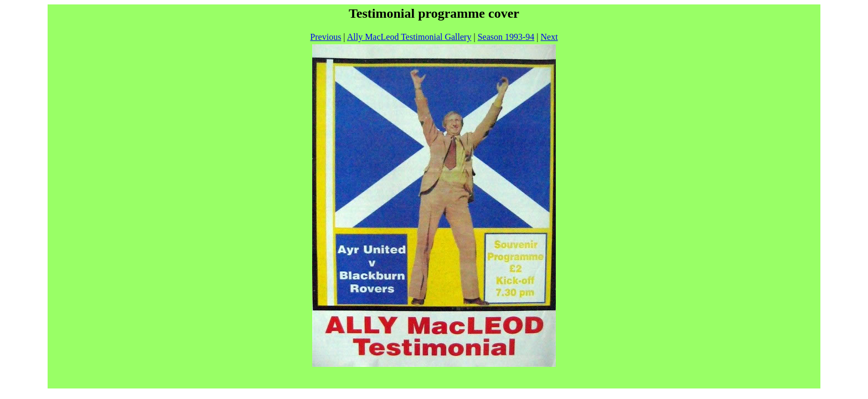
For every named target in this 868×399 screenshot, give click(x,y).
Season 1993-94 (506, 37)
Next (549, 37)
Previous (325, 37)
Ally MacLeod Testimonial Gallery (409, 37)
